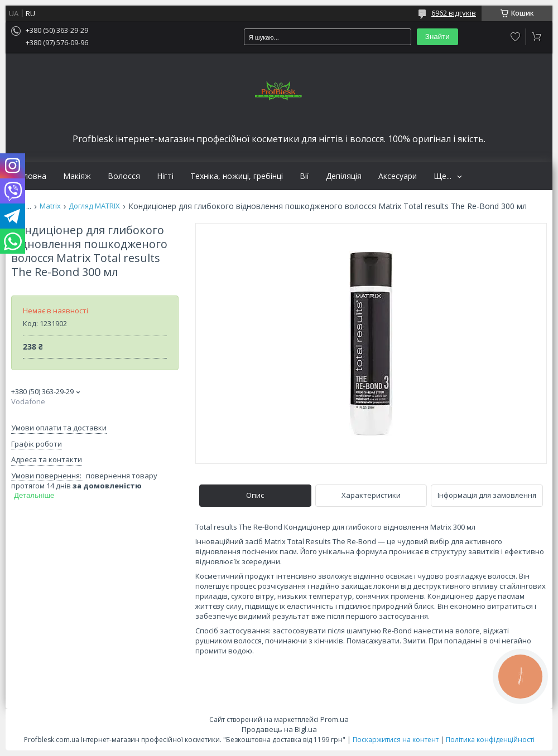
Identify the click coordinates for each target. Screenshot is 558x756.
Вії (304, 176)
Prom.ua (335, 719)
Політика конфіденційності (490, 740)
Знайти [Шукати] (437, 37)
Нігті (165, 176)
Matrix (50, 206)
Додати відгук (516, 37)
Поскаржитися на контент (396, 740)
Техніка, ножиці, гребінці (237, 176)
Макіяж (77, 176)
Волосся (124, 176)
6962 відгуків (454, 13)
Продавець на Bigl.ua (279, 729)
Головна (30, 176)
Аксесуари (398, 176)
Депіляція (344, 176)
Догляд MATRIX (94, 206)
